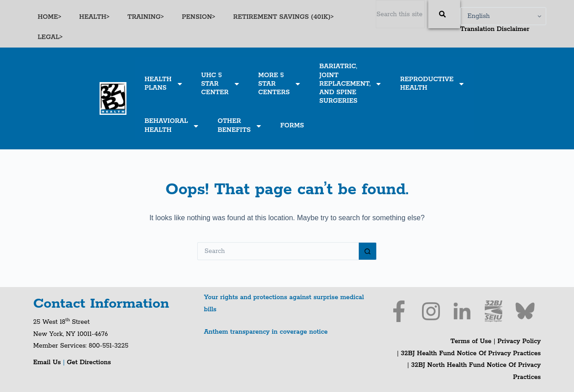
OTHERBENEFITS (240, 125)
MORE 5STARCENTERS (280, 84)
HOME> (50, 17)
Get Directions (89, 362)
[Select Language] (503, 16)
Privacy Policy (519, 341)
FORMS (292, 126)
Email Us (48, 362)
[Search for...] (278, 251)
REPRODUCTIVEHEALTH (433, 84)
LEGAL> (50, 37)
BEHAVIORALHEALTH (172, 125)
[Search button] (368, 251)
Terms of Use (471, 341)
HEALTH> (95, 17)
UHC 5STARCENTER (221, 84)
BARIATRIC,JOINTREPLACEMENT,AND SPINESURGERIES (351, 84)
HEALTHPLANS (164, 84)
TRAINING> (146, 17)
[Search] (444, 14)
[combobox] (400, 14)
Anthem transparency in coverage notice (266, 332)
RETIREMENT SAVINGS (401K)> (283, 17)
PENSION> (198, 17)
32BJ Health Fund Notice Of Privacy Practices (470, 353)
